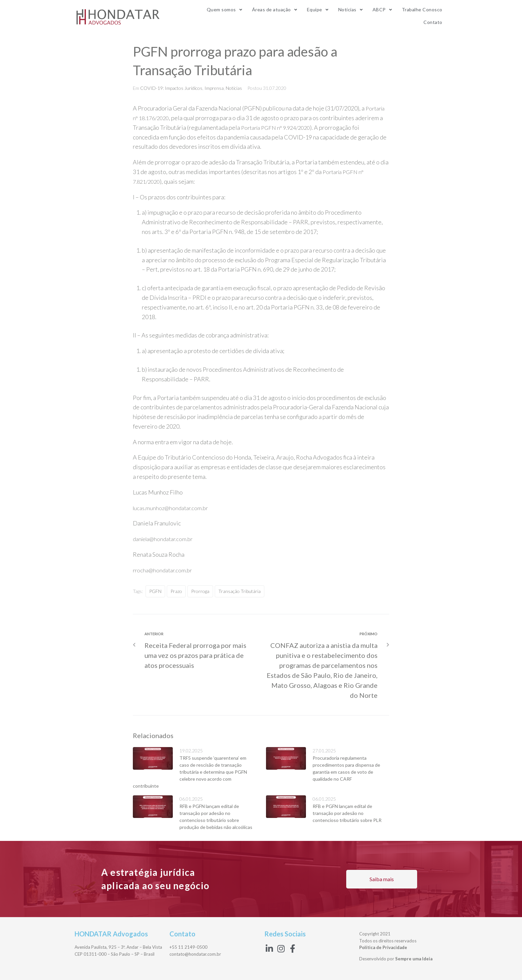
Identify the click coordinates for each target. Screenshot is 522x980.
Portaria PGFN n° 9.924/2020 (279, 127)
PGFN (155, 591)
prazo (176, 591)
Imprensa (214, 88)
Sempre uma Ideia (414, 959)
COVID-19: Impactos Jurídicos (171, 88)
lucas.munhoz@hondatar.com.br (173, 508)
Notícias (234, 88)
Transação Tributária (240, 591)
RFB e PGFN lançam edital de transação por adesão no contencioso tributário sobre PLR (347, 813)
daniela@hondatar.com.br (166, 539)
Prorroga (200, 591)
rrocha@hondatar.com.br (164, 570)
